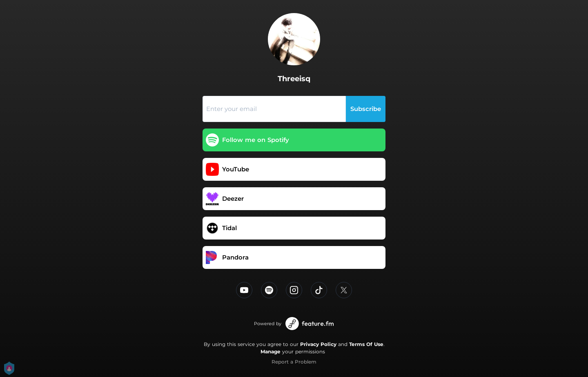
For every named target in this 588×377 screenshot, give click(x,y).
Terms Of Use (366, 344)
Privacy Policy (318, 344)
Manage (271, 351)
